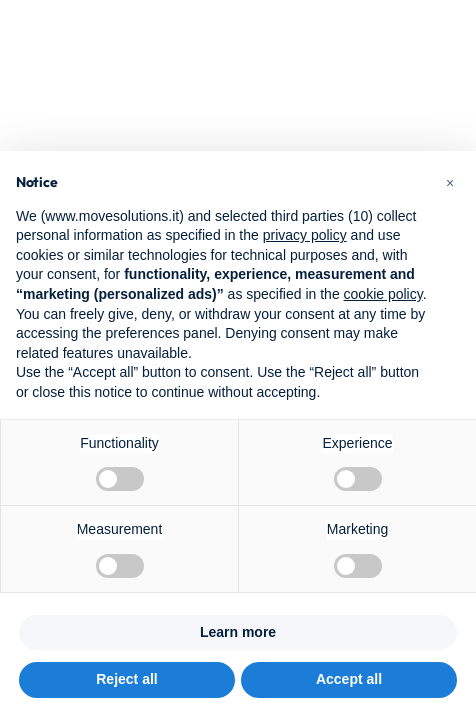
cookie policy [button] (383, 294)
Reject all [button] (126, 679)
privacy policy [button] (305, 235)
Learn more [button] (238, 632)
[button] (450, 183)
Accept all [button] (349, 679)
